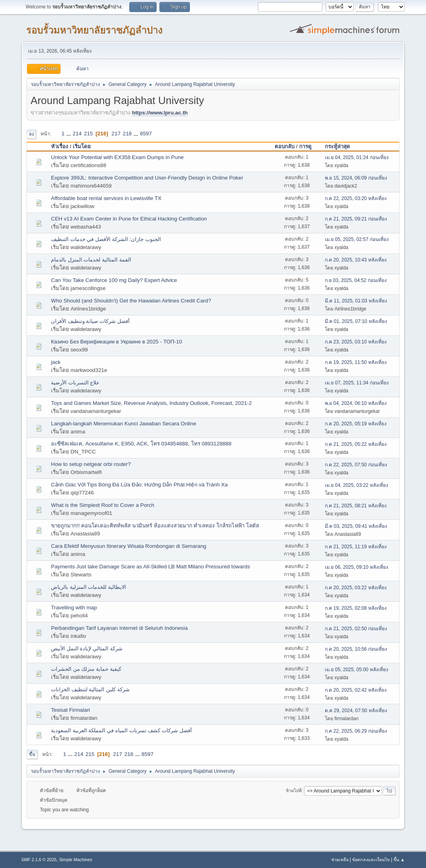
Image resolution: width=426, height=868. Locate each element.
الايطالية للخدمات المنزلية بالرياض (89, 587)
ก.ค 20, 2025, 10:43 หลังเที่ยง (356, 260)
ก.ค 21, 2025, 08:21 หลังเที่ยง (356, 506)
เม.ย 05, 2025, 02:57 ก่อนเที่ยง (357, 239)
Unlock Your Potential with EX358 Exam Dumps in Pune (117, 157)
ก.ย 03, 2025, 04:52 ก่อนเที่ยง (356, 280)
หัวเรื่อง (60, 146)
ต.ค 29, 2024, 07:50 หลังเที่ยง (356, 711)
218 (127, 134)
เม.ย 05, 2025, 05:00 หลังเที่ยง (357, 670)
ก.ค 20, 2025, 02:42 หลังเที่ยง (356, 690)
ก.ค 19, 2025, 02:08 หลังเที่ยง (356, 608)
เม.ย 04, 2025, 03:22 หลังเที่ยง (357, 485)
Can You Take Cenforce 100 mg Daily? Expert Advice (114, 280)
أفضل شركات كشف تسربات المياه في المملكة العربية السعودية (121, 730)
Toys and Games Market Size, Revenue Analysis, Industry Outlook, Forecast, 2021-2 (151, 403)
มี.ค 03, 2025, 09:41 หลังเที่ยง (356, 526)
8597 (146, 134)
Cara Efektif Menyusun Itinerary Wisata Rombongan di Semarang (129, 546)
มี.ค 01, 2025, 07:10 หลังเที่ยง (356, 321)
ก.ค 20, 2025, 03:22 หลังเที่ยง (356, 588)
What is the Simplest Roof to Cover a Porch (103, 505)
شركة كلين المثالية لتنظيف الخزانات (90, 689)
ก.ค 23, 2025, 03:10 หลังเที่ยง (356, 342)
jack (56, 362)
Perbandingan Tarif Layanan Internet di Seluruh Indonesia (119, 628)
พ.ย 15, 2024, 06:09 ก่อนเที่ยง (356, 178)
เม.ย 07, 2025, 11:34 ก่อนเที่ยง (357, 383)
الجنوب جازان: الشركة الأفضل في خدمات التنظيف (106, 239)
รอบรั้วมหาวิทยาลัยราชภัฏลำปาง (94, 30)
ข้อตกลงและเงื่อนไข (371, 860)
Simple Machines (75, 860)
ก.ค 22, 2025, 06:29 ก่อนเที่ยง (356, 731)
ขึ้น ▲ (399, 860)
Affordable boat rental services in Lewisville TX (106, 198)
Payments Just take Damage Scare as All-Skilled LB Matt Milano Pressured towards (151, 567)
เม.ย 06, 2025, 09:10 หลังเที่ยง (357, 567)
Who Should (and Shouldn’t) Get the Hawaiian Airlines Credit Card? (131, 301)
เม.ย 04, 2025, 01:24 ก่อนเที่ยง (357, 157)
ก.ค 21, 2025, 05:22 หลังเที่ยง (356, 444)
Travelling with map (74, 608)
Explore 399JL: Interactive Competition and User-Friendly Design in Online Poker (147, 178)
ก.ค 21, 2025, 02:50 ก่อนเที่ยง (356, 629)
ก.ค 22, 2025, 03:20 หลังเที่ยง (356, 198)
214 (77, 134)
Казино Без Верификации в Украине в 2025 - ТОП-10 (116, 342)
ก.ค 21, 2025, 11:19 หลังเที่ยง (356, 547)
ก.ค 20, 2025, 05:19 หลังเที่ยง (356, 424)
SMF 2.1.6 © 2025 (39, 860)
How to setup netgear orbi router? (91, 464)
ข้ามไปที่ (294, 790)
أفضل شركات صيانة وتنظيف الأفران (90, 321)
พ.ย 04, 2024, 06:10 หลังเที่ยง (356, 403)
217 (116, 134)
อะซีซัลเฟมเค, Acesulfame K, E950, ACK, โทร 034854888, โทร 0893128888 (141, 444)
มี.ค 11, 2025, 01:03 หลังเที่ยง (356, 301)
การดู (309, 146)
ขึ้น (32, 754)
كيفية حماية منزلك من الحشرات (86, 669)
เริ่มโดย (82, 146)
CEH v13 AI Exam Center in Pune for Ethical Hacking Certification (129, 219)
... (69, 134)
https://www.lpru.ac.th (160, 113)
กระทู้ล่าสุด (337, 146)
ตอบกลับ (284, 146)
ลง (31, 134)
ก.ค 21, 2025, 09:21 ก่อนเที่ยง (356, 219)
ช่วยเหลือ (340, 860)
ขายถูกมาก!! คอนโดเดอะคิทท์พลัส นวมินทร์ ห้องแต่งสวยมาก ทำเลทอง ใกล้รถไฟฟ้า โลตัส (155, 526)
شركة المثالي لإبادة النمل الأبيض (87, 648)
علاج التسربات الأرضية (75, 383)
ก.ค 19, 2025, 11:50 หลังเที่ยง (356, 362)
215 (88, 134)
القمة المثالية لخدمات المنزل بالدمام (91, 260)
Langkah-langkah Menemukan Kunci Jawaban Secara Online (124, 424)
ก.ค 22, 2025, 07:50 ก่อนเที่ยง (356, 465)
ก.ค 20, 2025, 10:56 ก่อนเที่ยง (356, 649)
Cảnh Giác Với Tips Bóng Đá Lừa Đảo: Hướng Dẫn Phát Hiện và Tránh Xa (139, 485)
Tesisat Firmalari (70, 710)
